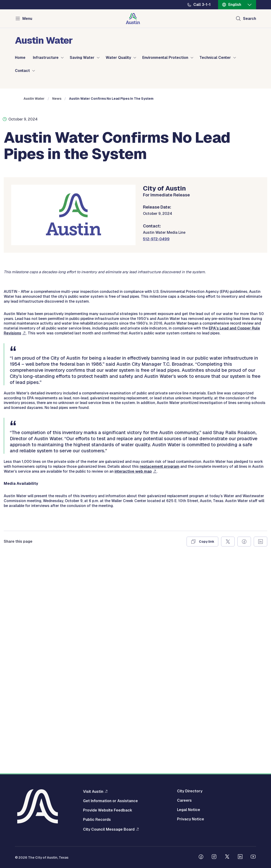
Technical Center (215, 58)
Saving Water (82, 58)
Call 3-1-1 (202, 5)
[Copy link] (202, 753)
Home (20, 58)
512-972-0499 (156, 324)
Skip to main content (19, 0)
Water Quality (118, 58)
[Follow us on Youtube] (253, 857)
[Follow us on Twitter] (227, 857)
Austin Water (34, 183)
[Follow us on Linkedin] (240, 857)
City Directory (190, 791)
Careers (184, 801)
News (57, 183)
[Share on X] (228, 753)
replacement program (160, 678)
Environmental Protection (165, 58)
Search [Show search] (250, 19)
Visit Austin (93, 791)
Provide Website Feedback (108, 810)
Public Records (97, 820)
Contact (22, 71)
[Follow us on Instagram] (214, 857)
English (235, 5)
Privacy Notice (191, 819)
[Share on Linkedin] (261, 753)
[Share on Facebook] (244, 753)
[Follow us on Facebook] (201, 857)
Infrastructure (46, 58)
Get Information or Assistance (110, 801)
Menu (27, 19)
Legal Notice (189, 810)
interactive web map (133, 683)
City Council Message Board (109, 829)
